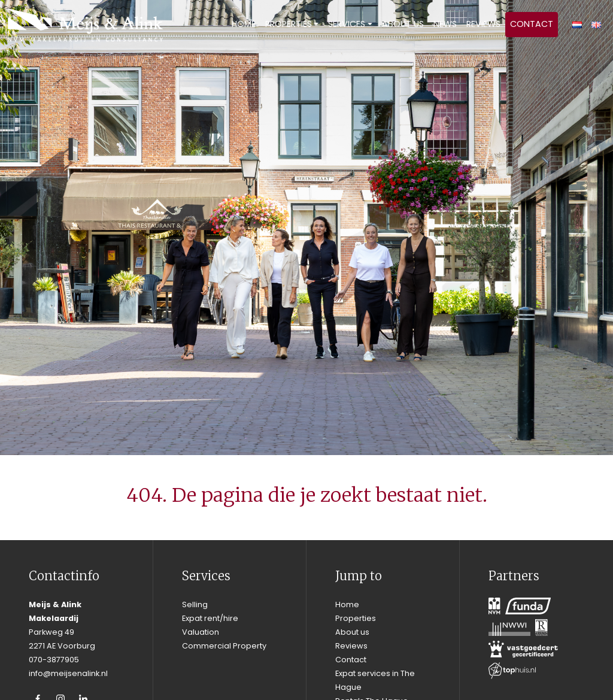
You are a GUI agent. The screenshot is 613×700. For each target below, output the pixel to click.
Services (347, 24)
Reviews (483, 24)
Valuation (201, 632)
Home (244, 24)
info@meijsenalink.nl (68, 673)
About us (403, 24)
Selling (195, 604)
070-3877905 (54, 660)
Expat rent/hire (210, 618)
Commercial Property (224, 646)
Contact (532, 24)
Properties (289, 24)
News (445, 24)
